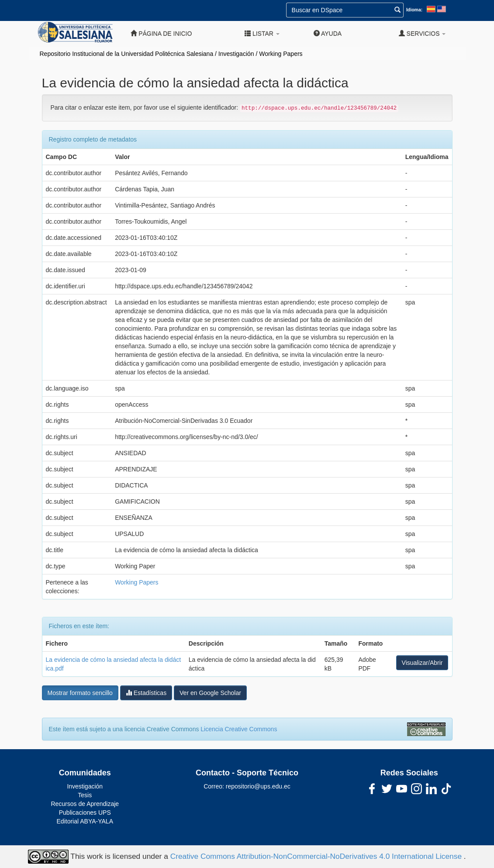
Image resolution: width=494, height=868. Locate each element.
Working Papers (281, 54)
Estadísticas (146, 693)
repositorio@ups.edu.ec (258, 786)
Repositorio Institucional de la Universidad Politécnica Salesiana (127, 54)
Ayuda (328, 33)
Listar (262, 33)
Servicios (422, 33)
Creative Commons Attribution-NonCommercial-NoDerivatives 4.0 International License (317, 856)
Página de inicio (161, 33)
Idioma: (414, 10)
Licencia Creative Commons (239, 729)
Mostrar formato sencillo (80, 693)
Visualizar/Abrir (422, 663)
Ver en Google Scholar (210, 693)
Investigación (236, 54)
